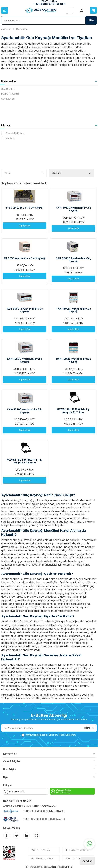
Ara (91, 20)
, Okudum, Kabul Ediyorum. (49, 735)
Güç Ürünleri (8, 89)
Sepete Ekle (25, 226)
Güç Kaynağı (8, 99)
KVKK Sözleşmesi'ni (37, 735)
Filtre (7, 173)
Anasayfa (6, 29)
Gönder (89, 728)
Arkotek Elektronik (13, 133)
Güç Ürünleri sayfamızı (50, 698)
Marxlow (8, 138)
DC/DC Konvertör (10, 94)
